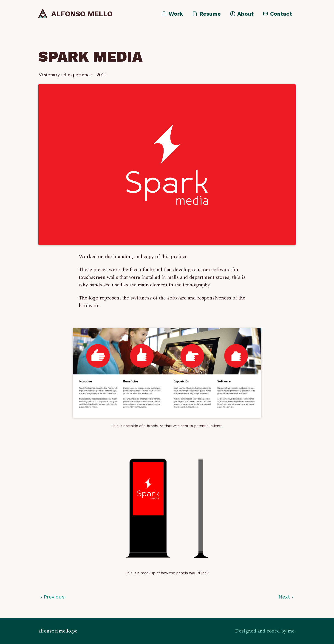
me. (292, 631)
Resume (210, 15)
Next (284, 597)
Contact (281, 15)
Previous (54, 597)
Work (176, 15)
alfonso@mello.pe (58, 631)
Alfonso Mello (82, 15)
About (245, 15)
